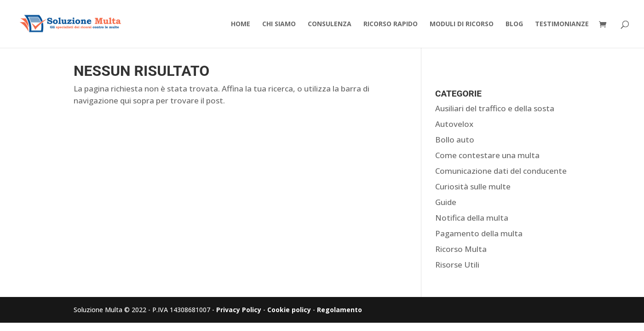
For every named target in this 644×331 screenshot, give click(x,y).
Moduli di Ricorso (462, 24)
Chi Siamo (279, 24)
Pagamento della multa (479, 233)
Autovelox (454, 124)
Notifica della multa (472, 218)
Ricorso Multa (461, 249)
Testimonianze (562, 24)
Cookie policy (289, 310)
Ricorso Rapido (391, 24)
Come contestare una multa (487, 155)
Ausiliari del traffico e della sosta (495, 108)
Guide (446, 202)
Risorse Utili (457, 265)
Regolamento (339, 310)
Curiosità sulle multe (473, 186)
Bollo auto (455, 140)
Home (241, 24)
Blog (514, 24)
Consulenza (330, 24)
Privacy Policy (239, 310)
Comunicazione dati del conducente (501, 171)
